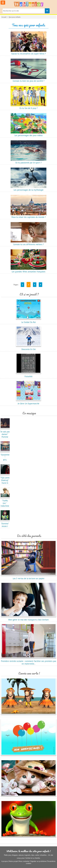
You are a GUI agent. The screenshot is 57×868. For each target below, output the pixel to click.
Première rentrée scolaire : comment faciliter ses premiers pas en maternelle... (28, 661)
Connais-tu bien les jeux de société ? (28, 80)
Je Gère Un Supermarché (28, 402)
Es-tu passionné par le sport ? (28, 161)
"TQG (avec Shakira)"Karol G (5, 479)
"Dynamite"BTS (5, 456)
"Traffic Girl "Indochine (5, 502)
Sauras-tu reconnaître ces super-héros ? (28, 52)
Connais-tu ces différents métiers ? (28, 243)
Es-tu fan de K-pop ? (28, 107)
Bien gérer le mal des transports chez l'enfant (28, 618)
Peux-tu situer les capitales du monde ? (28, 216)
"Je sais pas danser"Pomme (5, 433)
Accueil (4, 17)
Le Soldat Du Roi (28, 321)
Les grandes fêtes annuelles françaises (28, 270)
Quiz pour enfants (15, 17)
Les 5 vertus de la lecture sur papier (28, 577)
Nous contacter (24, 861)
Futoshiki (28, 375)
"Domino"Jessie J (5, 524)
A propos (5, 861)
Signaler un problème (38, 861)
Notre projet (13, 861)
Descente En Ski (28, 348)
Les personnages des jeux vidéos (28, 134)
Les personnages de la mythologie (28, 189)
